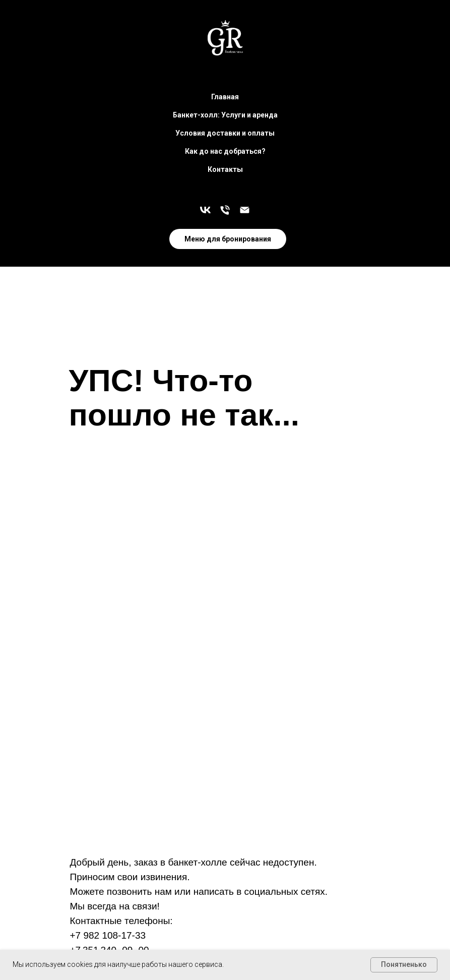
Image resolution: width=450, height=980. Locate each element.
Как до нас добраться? (225, 151)
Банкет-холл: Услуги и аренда (225, 115)
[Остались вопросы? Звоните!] (225, 210)
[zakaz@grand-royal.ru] (245, 210)
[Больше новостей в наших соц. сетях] (205, 210)
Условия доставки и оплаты (225, 133)
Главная (225, 97)
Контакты (225, 169)
